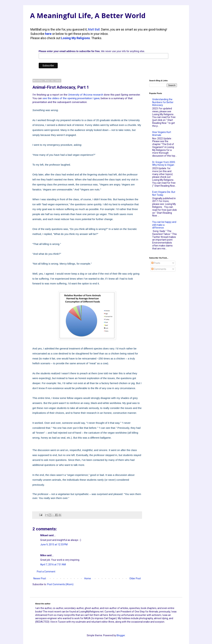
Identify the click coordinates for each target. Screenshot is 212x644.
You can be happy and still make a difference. (164, 225)
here (48, 34)
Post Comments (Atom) (60, 584)
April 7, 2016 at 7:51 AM (53, 564)
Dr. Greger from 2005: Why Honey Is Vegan (164, 164)
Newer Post (40, 578)
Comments (159, 269)
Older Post (135, 578)
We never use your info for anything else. (92, 51)
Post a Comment (46, 572)
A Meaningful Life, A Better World (88, 15)
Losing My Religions (76, 38)
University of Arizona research (86, 95)
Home (88, 578)
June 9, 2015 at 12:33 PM (54, 544)
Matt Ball (94, 29)
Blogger (121, 635)
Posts (156, 263)
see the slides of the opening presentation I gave (71, 98)
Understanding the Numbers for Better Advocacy (163, 102)
